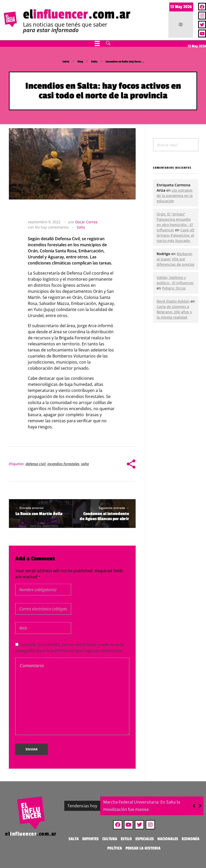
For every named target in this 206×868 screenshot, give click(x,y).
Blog (80, 62)
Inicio (66, 62)
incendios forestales (63, 464)
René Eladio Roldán (173, 301)
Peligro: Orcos (174, 288)
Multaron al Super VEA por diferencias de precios (176, 259)
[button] (200, 806)
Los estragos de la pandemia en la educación (175, 196)
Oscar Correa (86, 222)
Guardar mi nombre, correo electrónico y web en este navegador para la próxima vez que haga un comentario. (69, 648)
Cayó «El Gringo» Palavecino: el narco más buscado (176, 235)
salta (85, 464)
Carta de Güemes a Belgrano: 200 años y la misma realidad (174, 312)
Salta (94, 62)
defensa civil (36, 464)
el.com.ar (77, 14)
